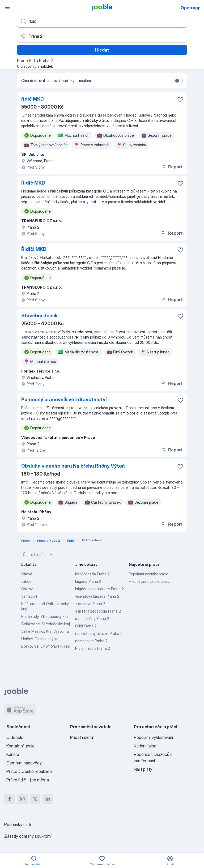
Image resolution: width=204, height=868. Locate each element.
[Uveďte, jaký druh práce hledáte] (102, 21)
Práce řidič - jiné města (28, 780)
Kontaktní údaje (20, 746)
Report (172, 167)
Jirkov (26, 581)
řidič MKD (33, 99)
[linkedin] (48, 799)
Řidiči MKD (34, 249)
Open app (191, 8)
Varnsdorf (29, 596)
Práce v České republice (29, 771)
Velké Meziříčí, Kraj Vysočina (45, 631)
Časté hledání (38, 555)
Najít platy (143, 769)
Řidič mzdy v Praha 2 (93, 648)
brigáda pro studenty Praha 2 (99, 589)
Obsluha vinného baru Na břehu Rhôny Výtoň (73, 466)
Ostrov (27, 589)
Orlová (27, 574)
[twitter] (35, 799)
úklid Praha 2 (86, 626)
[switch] (178, 81)
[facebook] (10, 799)
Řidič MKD (33, 183)
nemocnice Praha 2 (91, 641)
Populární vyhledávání (153, 737)
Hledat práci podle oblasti (150, 581)
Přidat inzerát (82, 737)
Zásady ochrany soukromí (28, 836)
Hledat (102, 50)
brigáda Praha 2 (88, 581)
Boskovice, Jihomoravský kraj (46, 646)
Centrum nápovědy (24, 763)
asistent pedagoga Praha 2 (98, 611)
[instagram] (22, 799)
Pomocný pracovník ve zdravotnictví (64, 399)
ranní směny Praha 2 (92, 619)
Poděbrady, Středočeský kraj (45, 616)
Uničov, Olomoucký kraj (41, 639)
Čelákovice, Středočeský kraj (46, 624)
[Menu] (7, 7)
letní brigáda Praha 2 (92, 574)
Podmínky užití (18, 824)
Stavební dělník (39, 316)
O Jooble (15, 737)
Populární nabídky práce (148, 574)
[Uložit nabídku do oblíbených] (180, 100)
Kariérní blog (145, 746)
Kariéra (13, 754)
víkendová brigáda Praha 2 (97, 596)
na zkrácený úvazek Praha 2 (99, 633)
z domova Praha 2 (90, 604)
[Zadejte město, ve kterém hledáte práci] (102, 36)
